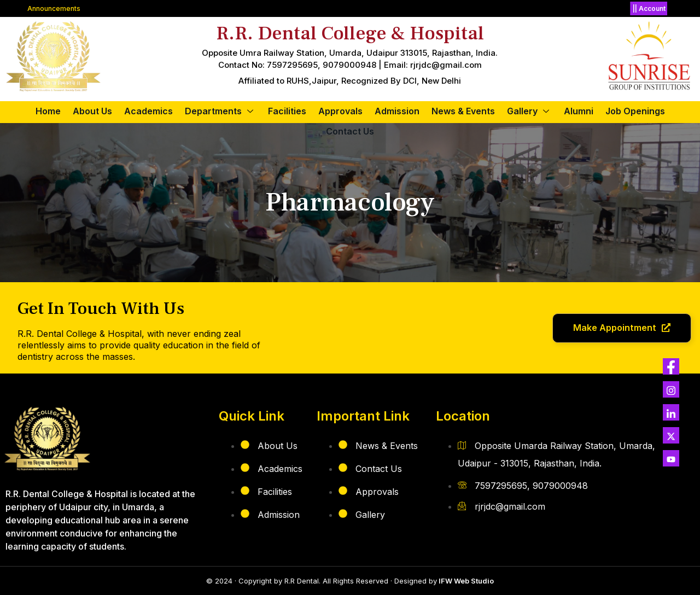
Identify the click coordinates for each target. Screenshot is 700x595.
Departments (220, 111)
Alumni (579, 111)
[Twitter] (671, 366)
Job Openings (635, 111)
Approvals (340, 111)
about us (92, 111)
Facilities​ (287, 111)
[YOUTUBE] (671, 458)
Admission (397, 111)
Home (48, 111)
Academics (148, 111)
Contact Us (350, 131)
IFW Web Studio (465, 581)
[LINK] (671, 412)
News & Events (463, 111)
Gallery (529, 111)
